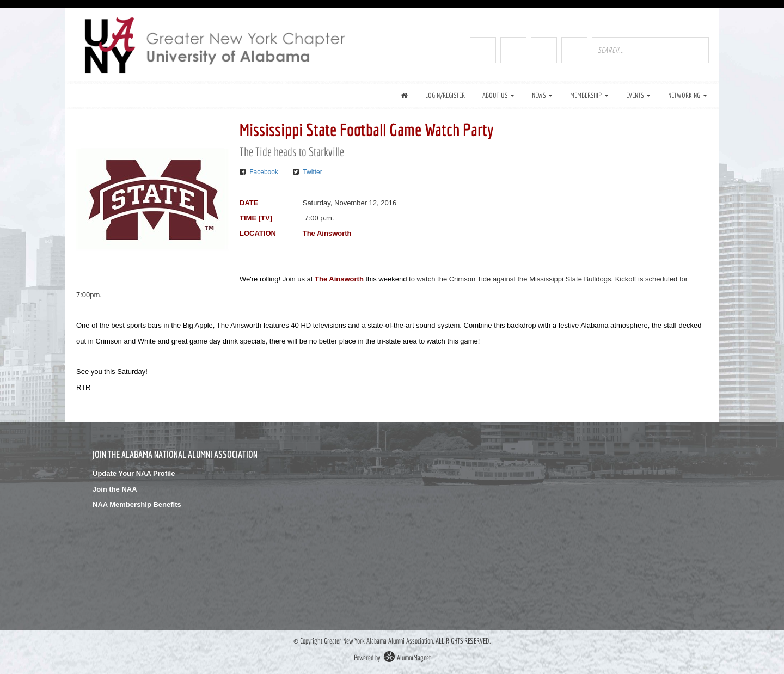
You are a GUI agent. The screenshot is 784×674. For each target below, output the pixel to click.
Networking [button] (688, 95)
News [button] (542, 95)
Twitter (312, 172)
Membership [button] (589, 95)
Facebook (264, 172)
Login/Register (445, 95)
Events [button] (638, 95)
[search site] (650, 50)
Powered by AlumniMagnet (392, 658)
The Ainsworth (339, 279)
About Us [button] (498, 95)
